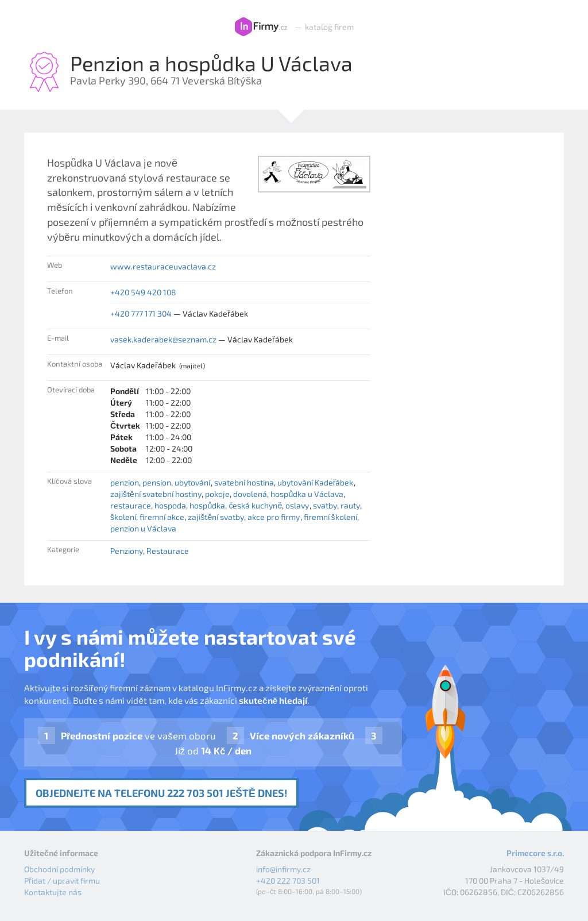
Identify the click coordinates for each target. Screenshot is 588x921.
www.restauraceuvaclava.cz (163, 266)
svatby (325, 505)
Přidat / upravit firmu (62, 880)
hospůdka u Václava (307, 494)
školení (123, 517)
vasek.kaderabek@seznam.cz (163, 339)
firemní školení (330, 517)
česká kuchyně (255, 505)
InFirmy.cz (261, 27)
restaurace (131, 505)
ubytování (192, 482)
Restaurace (168, 551)
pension (157, 482)
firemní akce (162, 517)
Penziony (127, 551)
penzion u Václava (143, 528)
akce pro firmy (274, 517)
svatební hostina (244, 482)
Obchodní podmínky (59, 869)
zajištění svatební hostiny (156, 494)
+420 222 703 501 (288, 880)
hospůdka (207, 505)
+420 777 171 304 (141, 313)
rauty (350, 505)
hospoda (170, 505)
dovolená (250, 494)
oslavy (297, 505)
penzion (125, 482)
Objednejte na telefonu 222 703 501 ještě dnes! (161, 793)
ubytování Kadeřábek (316, 482)
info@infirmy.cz (283, 869)
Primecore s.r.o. (535, 853)
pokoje (217, 494)
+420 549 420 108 (143, 292)
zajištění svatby (216, 517)
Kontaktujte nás (53, 892)
